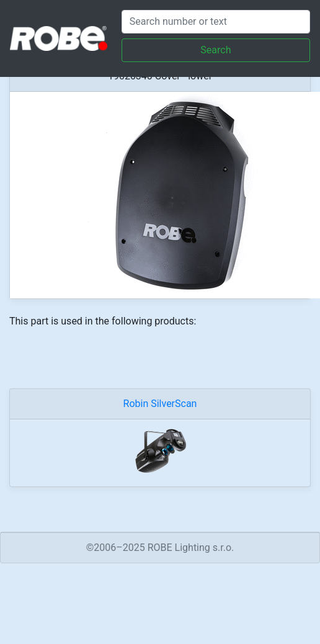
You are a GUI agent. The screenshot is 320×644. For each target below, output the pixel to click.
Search (216, 50)
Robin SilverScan (160, 404)
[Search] (216, 22)
